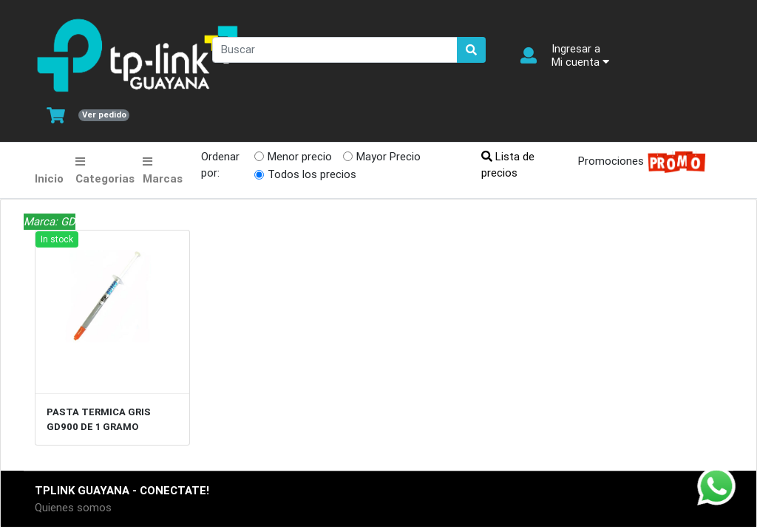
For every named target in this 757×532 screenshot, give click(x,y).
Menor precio (300, 156)
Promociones (638, 162)
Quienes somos (73, 507)
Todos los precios (312, 174)
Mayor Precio (388, 156)
